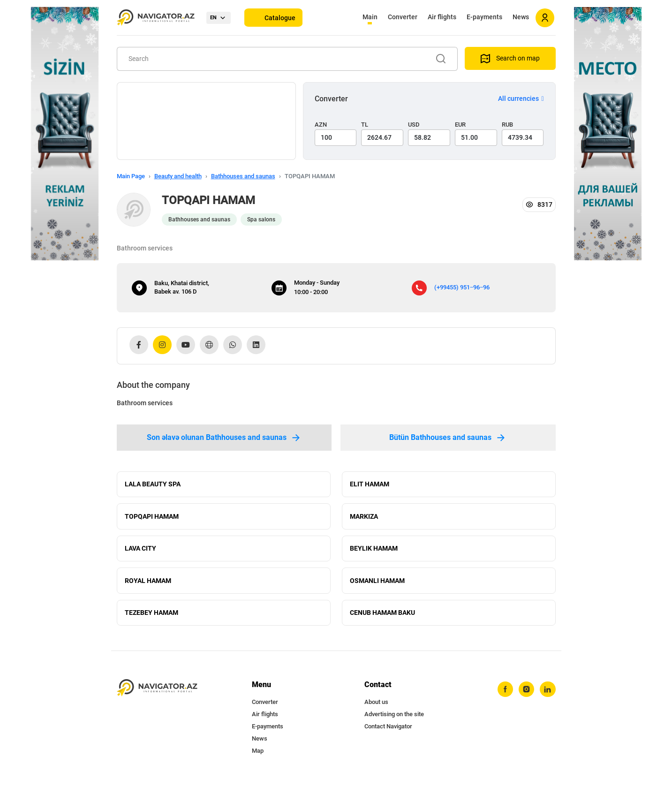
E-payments (484, 17)
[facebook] (505, 693)
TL (365, 125)
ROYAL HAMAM (148, 583)
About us (376, 706)
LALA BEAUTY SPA (153, 484)
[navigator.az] (157, 692)
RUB (507, 125)
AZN (321, 125)
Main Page (131, 176)
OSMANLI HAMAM (377, 583)
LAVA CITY (140, 550)
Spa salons (261, 219)
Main (370, 17)
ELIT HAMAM (370, 484)
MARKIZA (364, 517)
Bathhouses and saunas (243, 176)
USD (414, 125)
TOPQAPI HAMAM (152, 517)
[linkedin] (548, 693)
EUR (460, 125)
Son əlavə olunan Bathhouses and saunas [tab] (224, 438)
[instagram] (526, 693)
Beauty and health (178, 176)
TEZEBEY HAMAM (151, 616)
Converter (403, 17)
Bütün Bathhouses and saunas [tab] (448, 438)
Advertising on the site (394, 718)
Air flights (442, 17)
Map (258, 754)
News (521, 17)
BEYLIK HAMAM (374, 550)
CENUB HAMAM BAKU (382, 616)
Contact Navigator (388, 730)
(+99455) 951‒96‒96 (462, 287)
